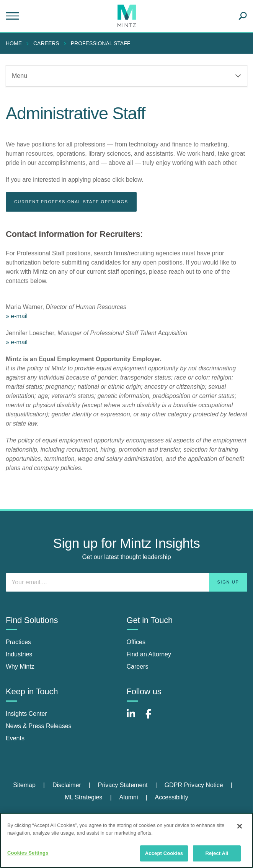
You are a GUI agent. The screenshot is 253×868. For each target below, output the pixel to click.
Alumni (129, 797)
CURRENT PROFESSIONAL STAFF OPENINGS (71, 202)
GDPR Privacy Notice (194, 785)
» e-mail (17, 316)
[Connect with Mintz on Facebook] (153, 718)
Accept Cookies (164, 853)
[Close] (240, 826)
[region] (126, 840)
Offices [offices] (136, 642)
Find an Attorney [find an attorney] (149, 654)
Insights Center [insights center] (26, 714)
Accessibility (172, 797)
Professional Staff (101, 43)
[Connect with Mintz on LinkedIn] (134, 718)
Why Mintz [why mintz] (20, 667)
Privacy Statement (123, 785)
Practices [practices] (18, 642)
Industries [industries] (19, 654)
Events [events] (15, 738)
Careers (46, 43)
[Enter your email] (126, 582)
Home (14, 43)
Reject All (217, 853)
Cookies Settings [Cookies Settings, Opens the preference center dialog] (28, 853)
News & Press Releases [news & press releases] (39, 726)
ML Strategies (83, 797)
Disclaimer (67, 785)
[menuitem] (16, 43)
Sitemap (24, 785)
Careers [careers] (138, 667)
